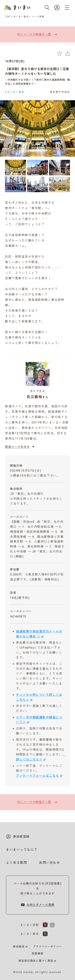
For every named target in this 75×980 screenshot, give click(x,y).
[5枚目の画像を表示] (37, 184)
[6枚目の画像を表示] (59, 184)
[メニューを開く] (67, 8)
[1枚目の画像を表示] (15, 168)
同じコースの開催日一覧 (37, 35)
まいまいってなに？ (22, 850)
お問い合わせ (49, 863)
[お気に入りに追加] (59, 53)
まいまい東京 (21, 17)
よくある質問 (16, 863)
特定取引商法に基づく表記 (36, 961)
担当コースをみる (20, 447)
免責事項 (38, 954)
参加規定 (19, 947)
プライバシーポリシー (47, 947)
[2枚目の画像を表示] (37, 168)
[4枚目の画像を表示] (15, 184)
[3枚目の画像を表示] (59, 168)
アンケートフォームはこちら (37, 776)
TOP (8, 17)
